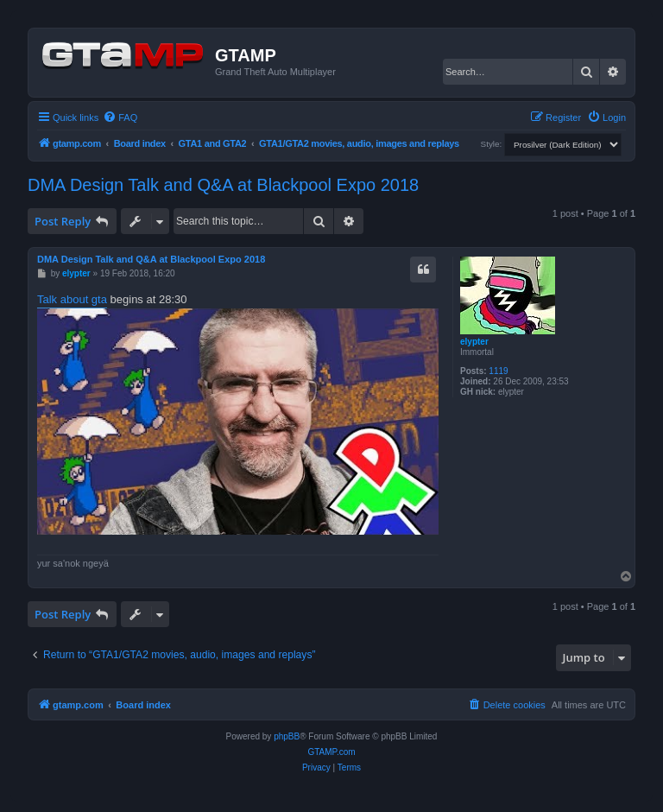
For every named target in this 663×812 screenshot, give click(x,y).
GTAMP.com (331, 752)
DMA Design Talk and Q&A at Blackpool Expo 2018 (223, 185)
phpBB (287, 736)
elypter (474, 342)
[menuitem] (120, 117)
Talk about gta (72, 299)
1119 (498, 371)
